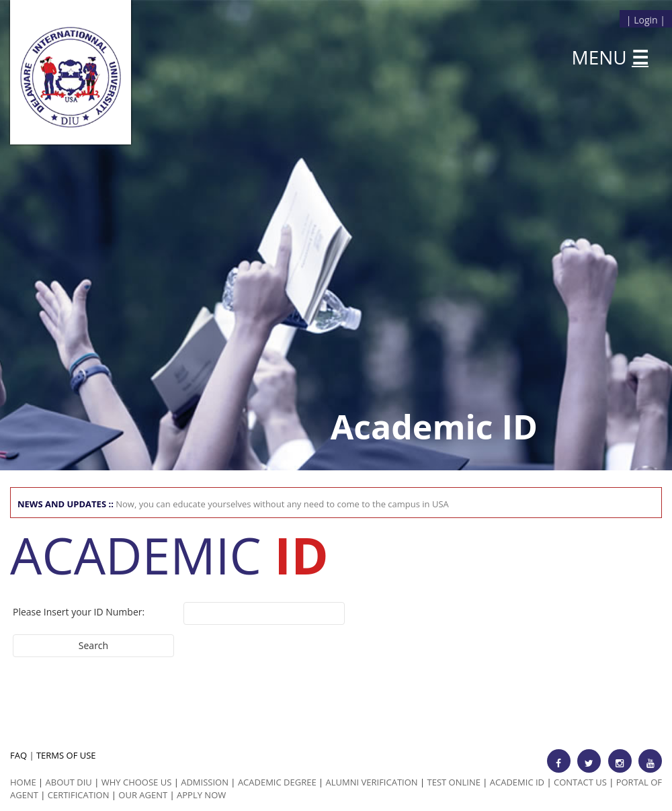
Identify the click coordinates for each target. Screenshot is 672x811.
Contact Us (580, 782)
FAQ (18, 755)
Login (645, 20)
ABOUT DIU (69, 782)
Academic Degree (277, 782)
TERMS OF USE (66, 755)
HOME (23, 782)
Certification (79, 795)
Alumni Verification (372, 782)
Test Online (454, 782)
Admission (205, 782)
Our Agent (143, 795)
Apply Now (201, 795)
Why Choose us (137, 782)
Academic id (517, 782)
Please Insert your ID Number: (79, 612)
